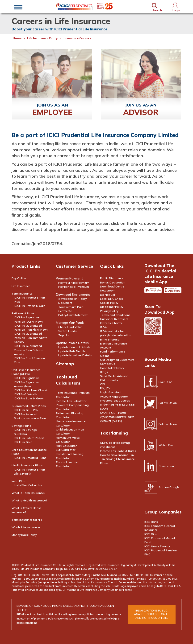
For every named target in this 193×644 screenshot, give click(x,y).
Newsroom (108, 290)
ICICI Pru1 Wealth (25, 394)
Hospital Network (112, 368)
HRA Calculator (66, 446)
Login (176, 10)
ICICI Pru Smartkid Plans (30, 458)
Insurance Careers (77, 38)
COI (103, 384)
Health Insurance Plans (27, 465)
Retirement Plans (23, 313)
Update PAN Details (72, 351)
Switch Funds (67, 331)
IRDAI (104, 327)
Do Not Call (108, 295)
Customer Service (74, 266)
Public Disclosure (112, 278)
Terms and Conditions (115, 315)
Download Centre (112, 286)
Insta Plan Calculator (28, 485)
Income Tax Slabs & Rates (118, 451)
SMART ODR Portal (113, 413)
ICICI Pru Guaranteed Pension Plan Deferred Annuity (29, 350)
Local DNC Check (111, 299)
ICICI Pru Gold (23, 442)
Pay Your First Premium (74, 283)
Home (17, 38)
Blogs (104, 372)
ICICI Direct (152, 534)
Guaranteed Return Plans (29, 406)
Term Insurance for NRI (27, 520)
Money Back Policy (24, 535)
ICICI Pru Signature (26, 378)
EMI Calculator (66, 450)
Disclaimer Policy (112, 307)
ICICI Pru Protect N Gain (30, 306)
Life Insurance (21, 286)
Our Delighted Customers (117, 360)
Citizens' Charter (111, 323)
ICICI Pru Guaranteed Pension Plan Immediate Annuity (31, 338)
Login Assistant (111, 392)
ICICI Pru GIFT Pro (26, 410)
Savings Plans (21, 426)
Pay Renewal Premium (74, 287)
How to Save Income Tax (117, 455)
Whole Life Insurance (26, 527)
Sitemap (65, 364)
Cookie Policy (109, 303)
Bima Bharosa (110, 339)
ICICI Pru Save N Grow (29, 398)
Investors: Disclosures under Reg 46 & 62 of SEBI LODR (118, 405)
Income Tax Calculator (71, 401)
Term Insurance (22, 293)
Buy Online (19, 278)
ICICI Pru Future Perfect (29, 438)
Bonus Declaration (113, 282)
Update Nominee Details (75, 355)
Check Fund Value (70, 327)
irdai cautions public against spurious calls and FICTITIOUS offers (152, 614)
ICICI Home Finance (157, 546)
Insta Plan (18, 481)
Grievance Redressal (114, 319)
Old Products (109, 380)
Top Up (63, 335)
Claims (105, 356)
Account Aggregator (114, 396)
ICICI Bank (151, 522)
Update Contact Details (74, 347)
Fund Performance (113, 351)
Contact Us (108, 364)
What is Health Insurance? (29, 500)
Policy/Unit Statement (73, 315)
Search (157, 10)
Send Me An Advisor (114, 376)
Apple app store (173, 292)
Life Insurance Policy (42, 38)
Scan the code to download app (153, 332)
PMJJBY (105, 388)
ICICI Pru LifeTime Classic (31, 390)
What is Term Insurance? (28, 493)
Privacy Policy (109, 311)
